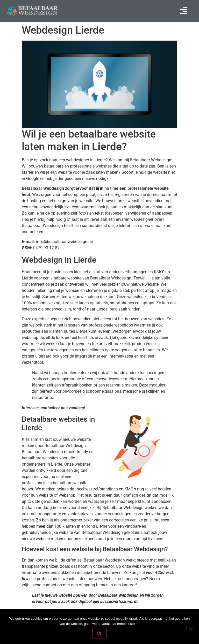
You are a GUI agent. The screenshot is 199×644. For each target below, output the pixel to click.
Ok (99, 633)
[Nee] (191, 628)
